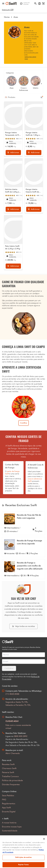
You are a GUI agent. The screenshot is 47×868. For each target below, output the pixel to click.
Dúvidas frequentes (11, 784)
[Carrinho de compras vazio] (43, 4)
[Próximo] (41, 84)
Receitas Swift (8, 764)
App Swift (6, 808)
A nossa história (9, 823)
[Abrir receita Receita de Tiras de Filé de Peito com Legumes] (23, 523)
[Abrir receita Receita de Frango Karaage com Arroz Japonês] (23, 547)
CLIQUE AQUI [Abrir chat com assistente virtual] (12, 721)
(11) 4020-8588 (12, 694)
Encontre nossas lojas (12, 827)
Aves (16, 17)
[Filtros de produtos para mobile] (41, 97)
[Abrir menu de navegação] (3, 4)
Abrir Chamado (13, 753)
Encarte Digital (9, 812)
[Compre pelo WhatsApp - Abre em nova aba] (26, 4)
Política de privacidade (12, 780)
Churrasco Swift (9, 768)
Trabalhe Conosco (10, 776)
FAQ (4, 800)
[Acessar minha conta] (39, 4)
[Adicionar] (13, 152)
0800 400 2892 (21, 736)
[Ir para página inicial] (11, 4)
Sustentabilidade (10, 831)
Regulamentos (9, 804)
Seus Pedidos (8, 796)
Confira (24, 423)
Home (7, 17)
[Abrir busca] (35, 4)
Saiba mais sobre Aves (30, 58)
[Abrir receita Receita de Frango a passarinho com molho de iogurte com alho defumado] (23, 569)
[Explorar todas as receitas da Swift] (23, 626)
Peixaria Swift (8, 772)
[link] (8, 10)
